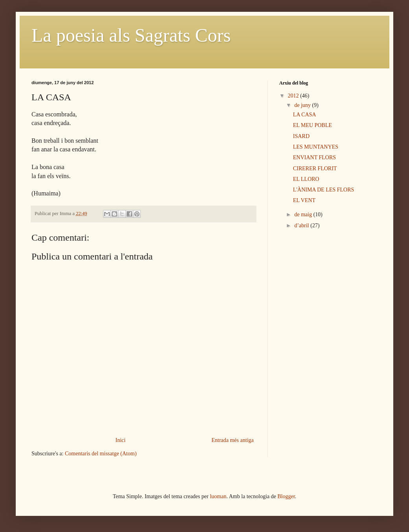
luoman (218, 496)
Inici (121, 440)
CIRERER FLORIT (315, 168)
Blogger (286, 496)
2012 (294, 96)
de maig (304, 214)
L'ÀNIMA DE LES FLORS (323, 190)
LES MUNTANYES (316, 147)
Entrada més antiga (233, 440)
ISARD (301, 136)
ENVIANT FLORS (314, 157)
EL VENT (304, 200)
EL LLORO (306, 179)
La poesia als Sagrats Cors (131, 35)
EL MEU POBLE (312, 125)
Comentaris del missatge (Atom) (101, 454)
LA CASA (305, 115)
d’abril (302, 226)
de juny (303, 105)
